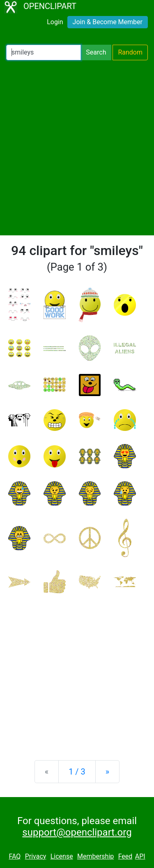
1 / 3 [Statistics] (77, 772)
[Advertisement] (77, 148)
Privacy (36, 856)
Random (130, 52)
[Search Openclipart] (44, 52)
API (140, 856)
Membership (95, 856)
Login (55, 22)
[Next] (107, 772)
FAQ (15, 856)
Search (96, 52)
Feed (125, 856)
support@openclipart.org (77, 832)
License (62, 856)
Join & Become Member (108, 22)
